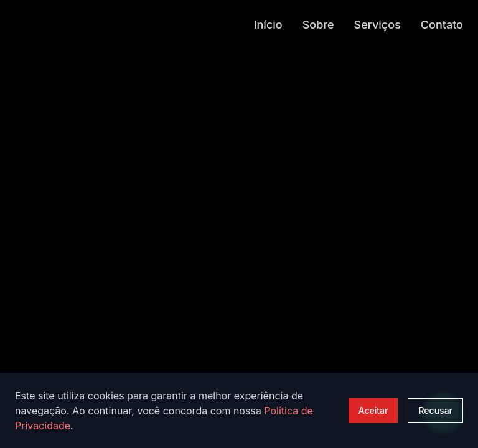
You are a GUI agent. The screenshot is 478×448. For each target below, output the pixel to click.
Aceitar (373, 410)
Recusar (435, 410)
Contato (442, 24)
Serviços (377, 24)
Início (268, 24)
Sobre (318, 24)
